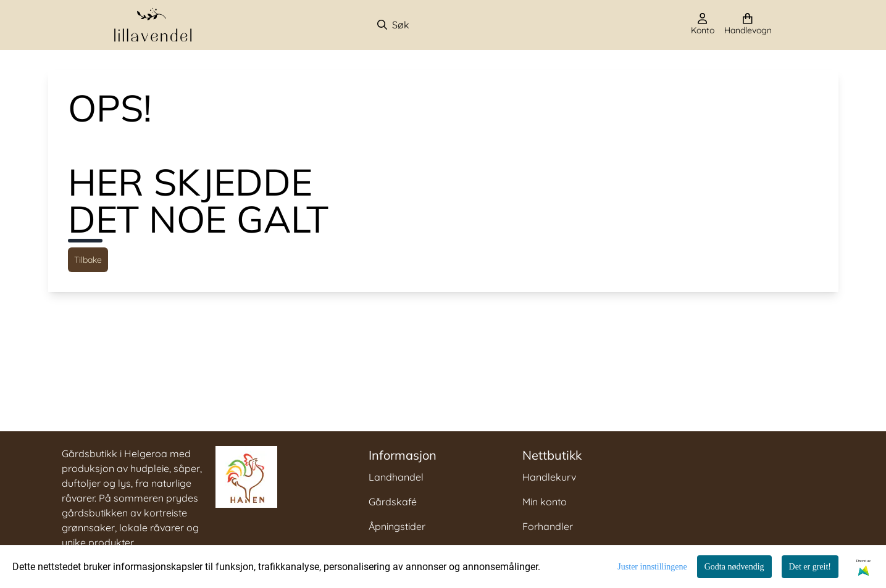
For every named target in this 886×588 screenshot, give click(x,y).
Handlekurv (549, 477)
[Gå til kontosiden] (703, 25)
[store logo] (153, 25)
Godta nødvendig (734, 567)
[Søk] (441, 25)
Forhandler (548, 526)
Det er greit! (810, 567)
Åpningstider (397, 526)
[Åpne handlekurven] (748, 25)
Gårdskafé (393, 502)
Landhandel (396, 477)
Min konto (545, 502)
